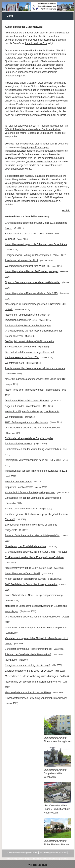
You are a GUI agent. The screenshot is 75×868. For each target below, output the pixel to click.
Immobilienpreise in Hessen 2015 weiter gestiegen (32, 271)
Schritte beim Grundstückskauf (21, 509)
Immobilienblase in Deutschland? (22, 573)
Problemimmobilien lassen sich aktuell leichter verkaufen (35, 368)
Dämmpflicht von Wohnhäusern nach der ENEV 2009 (33, 460)
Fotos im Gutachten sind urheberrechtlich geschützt (32, 535)
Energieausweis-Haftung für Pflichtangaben (28, 255)
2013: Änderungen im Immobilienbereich (26, 422)
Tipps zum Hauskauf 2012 (19, 487)
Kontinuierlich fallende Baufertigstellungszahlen (30, 493)
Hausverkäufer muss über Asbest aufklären (28, 692)
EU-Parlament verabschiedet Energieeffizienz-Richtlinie (34, 557)
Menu (10, 16)
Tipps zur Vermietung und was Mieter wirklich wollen (33, 282)
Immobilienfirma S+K (36, 43)
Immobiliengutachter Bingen (19, 859)
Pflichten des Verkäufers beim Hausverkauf (28, 654)
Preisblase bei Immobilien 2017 (22, 260)
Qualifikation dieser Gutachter (41, 162)
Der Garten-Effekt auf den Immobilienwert (27, 401)
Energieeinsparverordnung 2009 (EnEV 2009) (29, 671)
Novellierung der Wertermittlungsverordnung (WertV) (33, 682)
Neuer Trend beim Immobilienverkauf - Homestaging (33, 390)
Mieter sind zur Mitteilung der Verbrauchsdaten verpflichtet (36, 628)
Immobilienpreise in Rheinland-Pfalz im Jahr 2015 (31, 293)
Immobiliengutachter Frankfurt (53, 853)
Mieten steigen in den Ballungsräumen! (26, 579)
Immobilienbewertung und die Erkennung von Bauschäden (36, 244)
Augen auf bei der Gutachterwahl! (23, 406)
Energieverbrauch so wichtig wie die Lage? (28, 665)
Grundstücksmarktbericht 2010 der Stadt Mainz (30, 552)
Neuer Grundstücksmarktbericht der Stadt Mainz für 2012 (35, 379)
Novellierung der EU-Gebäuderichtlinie (25, 546)
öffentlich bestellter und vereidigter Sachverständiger (33, 129)
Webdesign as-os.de (38, 865)
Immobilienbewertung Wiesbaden (22, 853)
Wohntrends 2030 (14, 363)
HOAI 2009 (11, 660)
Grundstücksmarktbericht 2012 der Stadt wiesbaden (32, 428)
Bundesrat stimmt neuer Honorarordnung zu (28, 649)
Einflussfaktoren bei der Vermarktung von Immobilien (33, 449)
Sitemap (64, 859)
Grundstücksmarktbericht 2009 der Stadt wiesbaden (32, 617)
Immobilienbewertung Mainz (46, 859)
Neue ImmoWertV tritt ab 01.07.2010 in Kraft (29, 568)
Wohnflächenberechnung (18, 482)
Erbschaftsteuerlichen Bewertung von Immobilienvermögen (36, 698)
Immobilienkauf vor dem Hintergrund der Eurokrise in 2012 (36, 471)
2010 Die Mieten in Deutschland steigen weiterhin (31, 584)
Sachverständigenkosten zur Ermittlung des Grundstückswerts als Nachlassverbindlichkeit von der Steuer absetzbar (34, 331)
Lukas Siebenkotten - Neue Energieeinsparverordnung (34, 595)
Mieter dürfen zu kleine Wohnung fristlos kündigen (31, 676)
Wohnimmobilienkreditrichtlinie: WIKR (25, 266)
